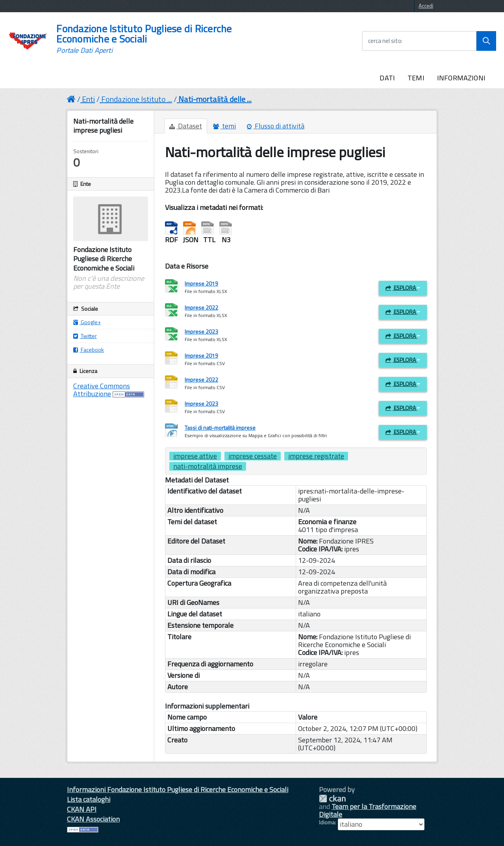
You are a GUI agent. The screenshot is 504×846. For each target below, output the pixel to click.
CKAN (332, 799)
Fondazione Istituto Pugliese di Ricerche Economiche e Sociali (144, 39)
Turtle (208, 228)
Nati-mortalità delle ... (215, 99)
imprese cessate (253, 456)
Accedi (426, 6)
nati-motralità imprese (208, 466)
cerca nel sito (385, 41)
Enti (88, 99)
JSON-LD (189, 228)
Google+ (87, 322)
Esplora (403, 288)
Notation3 (226, 228)
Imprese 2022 (201, 307)
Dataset (186, 126)
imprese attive (195, 456)
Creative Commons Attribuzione (102, 390)
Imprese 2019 (201, 283)
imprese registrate (316, 456)
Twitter (85, 336)
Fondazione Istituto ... (137, 99)
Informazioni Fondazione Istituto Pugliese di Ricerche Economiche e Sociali (178, 789)
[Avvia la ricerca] (486, 41)
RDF (171, 228)
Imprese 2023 (201, 331)
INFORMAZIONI (461, 78)
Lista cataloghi (89, 799)
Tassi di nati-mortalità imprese (220, 428)
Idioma (327, 822)
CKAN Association (93, 819)
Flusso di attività (276, 126)
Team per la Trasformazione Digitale (368, 810)
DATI (387, 78)
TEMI (416, 78)
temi (224, 126)
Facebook (89, 350)
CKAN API (82, 809)
